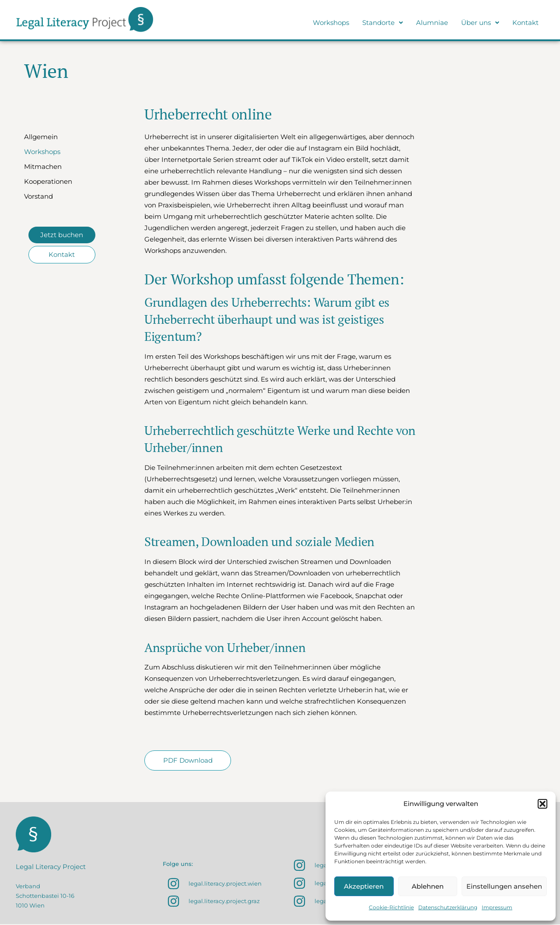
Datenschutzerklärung (448, 907)
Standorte (383, 23)
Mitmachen (43, 166)
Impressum (497, 907)
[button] (542, 804)
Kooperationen (48, 181)
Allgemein (41, 137)
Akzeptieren (364, 886)
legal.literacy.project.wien (225, 885)
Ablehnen (428, 886)
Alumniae (432, 23)
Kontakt (525, 23)
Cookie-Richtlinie (391, 907)
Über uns (480, 23)
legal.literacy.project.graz (224, 902)
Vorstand (38, 196)
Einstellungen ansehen (504, 886)
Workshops (331, 23)
